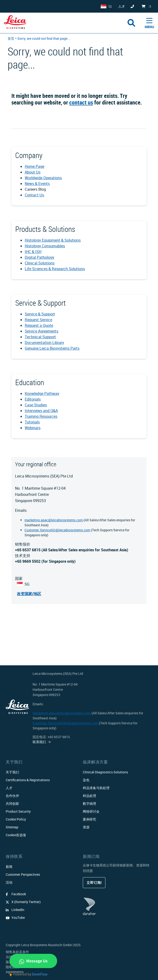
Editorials (33, 399)
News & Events (37, 184)
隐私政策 (12, 967)
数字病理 (89, 803)
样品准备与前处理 (96, 788)
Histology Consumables (45, 246)
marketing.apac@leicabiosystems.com (54, 520)
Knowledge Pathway (42, 393)
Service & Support (40, 314)
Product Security (18, 811)
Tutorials (32, 422)
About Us (33, 172)
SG (110, 6)
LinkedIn (15, 910)
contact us (81, 102)
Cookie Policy (16, 819)
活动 (9, 882)
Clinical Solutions (40, 263)
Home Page (35, 166)
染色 (86, 780)
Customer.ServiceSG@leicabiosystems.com (57, 530)
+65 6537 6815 (59, 737)
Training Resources (41, 416)
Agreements (15, 972)
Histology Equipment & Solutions (53, 240)
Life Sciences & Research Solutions (55, 269)
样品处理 (89, 796)
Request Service (38, 320)
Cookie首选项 (16, 835)
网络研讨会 (91, 811)
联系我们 (39, 742)
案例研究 (89, 819)
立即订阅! (94, 883)
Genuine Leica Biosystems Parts (52, 348)
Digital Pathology (39, 257)
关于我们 (12, 772)
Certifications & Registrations (28, 780)
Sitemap (12, 827)
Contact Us (34, 195)
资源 (86, 827)
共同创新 (12, 803)
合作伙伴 (12, 796)
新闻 (9, 867)
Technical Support (40, 337)
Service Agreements (42, 331)
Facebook (16, 894)
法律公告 (12, 957)
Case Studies (36, 405)
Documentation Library (44, 343)
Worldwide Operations (43, 178)
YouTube (15, 918)
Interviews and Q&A (41, 411)
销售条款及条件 (17, 952)
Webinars (33, 428)
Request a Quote (39, 325)
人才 (9, 788)
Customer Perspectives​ (23, 874)
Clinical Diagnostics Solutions (105, 772)
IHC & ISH (33, 252)
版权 (9, 962)
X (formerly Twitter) (23, 902)
